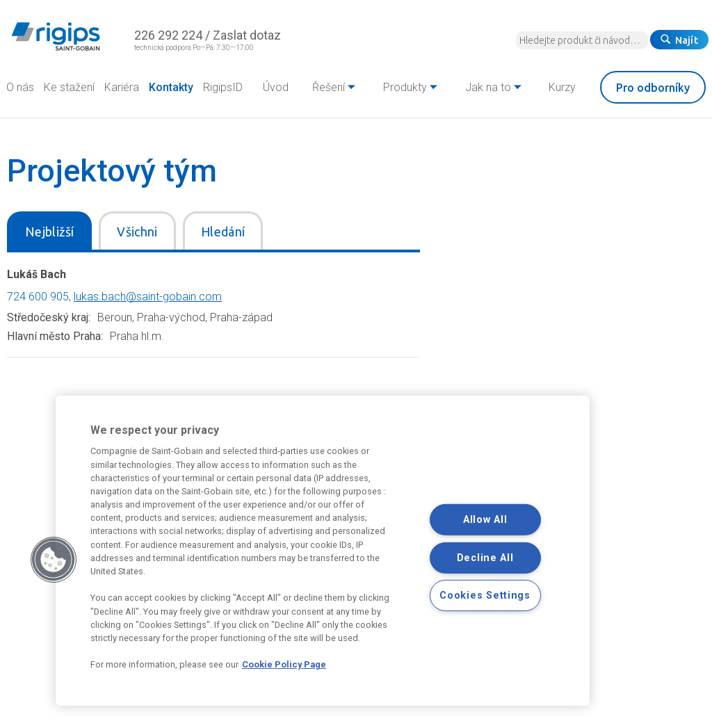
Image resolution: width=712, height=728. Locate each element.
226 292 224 (168, 35)
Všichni (137, 232)
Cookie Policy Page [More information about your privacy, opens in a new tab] (284, 664)
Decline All (485, 558)
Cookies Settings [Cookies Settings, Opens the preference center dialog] (485, 596)
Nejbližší (49, 232)
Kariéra (122, 87)
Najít (679, 40)
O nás (20, 87)
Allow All (485, 520)
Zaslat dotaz (247, 35)
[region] (323, 551)
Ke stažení (69, 87)
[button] (54, 560)
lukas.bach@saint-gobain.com (148, 297)
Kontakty (171, 87)
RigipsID (223, 87)
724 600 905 (38, 297)
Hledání (223, 232)
